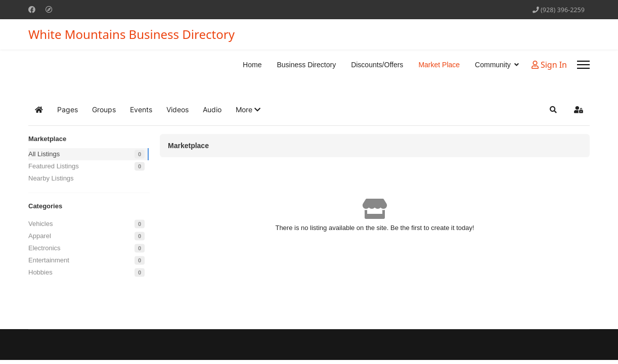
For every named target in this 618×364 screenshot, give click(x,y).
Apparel (40, 236)
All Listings (44, 154)
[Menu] (583, 65)
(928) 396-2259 (563, 10)
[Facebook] (32, 9)
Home (252, 65)
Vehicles (40, 224)
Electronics (45, 248)
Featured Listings (54, 166)
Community (493, 65)
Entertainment (49, 260)
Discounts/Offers (377, 65)
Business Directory (306, 65)
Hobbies (40, 272)
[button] (248, 110)
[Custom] (49, 9)
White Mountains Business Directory (131, 34)
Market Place (439, 65)
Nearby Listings (51, 178)
